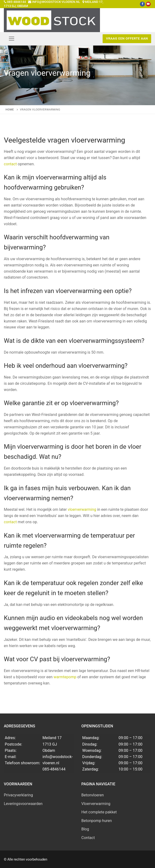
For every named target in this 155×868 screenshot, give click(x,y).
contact (10, 164)
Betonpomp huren (97, 821)
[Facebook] (142, 4)
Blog (85, 829)
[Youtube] (148, 4)
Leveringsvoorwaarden (23, 804)
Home (10, 109)
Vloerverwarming (96, 804)
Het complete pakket (99, 812)
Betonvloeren (93, 795)
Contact (88, 838)
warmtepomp (65, 677)
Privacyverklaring (18, 795)
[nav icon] (12, 39)
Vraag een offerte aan (127, 38)
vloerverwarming (82, 509)
